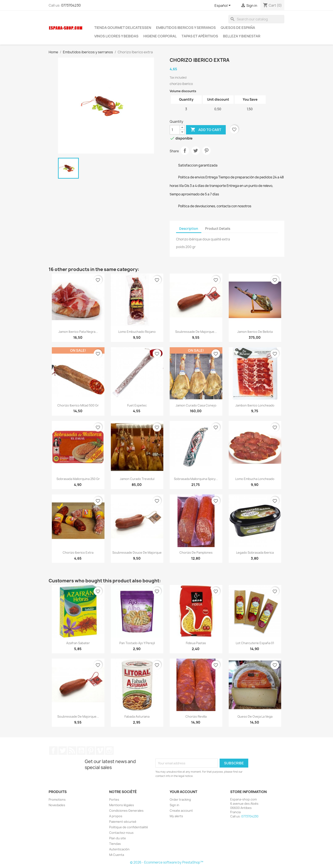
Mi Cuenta (117, 855)
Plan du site (118, 838)
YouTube (81, 751)
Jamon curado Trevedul (137, 479)
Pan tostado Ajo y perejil (137, 643)
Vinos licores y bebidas (116, 36)
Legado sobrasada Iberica (255, 553)
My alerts (176, 816)
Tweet (196, 151)
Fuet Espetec (137, 405)
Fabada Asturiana (137, 716)
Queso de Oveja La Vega (255, 716)
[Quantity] (175, 130)
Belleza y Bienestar (242, 36)
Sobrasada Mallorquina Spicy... (196, 479)
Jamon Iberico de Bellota (255, 332)
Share (185, 151)
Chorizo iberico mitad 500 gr (78, 405)
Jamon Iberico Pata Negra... (78, 332)
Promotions (57, 800)
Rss (72, 751)
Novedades (57, 805)
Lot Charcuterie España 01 (255, 643)
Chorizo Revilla (196, 716)
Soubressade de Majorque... (196, 332)
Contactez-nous (121, 833)
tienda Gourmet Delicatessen (123, 28)
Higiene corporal (160, 36)
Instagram (109, 751)
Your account (183, 792)
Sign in (174, 805)
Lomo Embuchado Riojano (137, 332)
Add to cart (206, 130)
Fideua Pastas (196, 643)
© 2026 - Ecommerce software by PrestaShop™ (167, 862)
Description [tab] (189, 229)
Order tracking (180, 800)
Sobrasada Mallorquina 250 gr (78, 479)
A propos (116, 816)
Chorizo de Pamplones (196, 553)
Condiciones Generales (126, 811)
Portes (114, 800)
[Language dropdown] (223, 6)
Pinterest (206, 151)
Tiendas (115, 844)
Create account (181, 811)
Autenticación (119, 849)
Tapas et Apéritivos (200, 36)
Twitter (63, 751)
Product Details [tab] (218, 229)
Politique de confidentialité (129, 827)
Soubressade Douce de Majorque (137, 553)
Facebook (53, 751)
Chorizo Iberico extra (78, 553)
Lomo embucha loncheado (255, 479)
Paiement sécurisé (123, 822)
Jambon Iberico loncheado (255, 405)
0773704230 (71, 5)
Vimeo (100, 751)
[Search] (256, 19)
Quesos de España (238, 28)
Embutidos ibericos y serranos (186, 28)
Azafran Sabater (78, 643)
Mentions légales (122, 805)
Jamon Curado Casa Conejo (196, 405)
